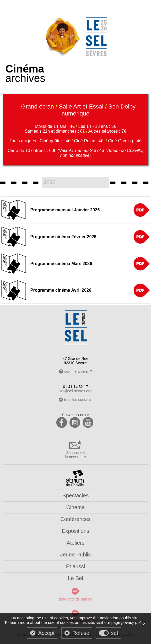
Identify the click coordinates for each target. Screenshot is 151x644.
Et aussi (75, 566)
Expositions (75, 531)
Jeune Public (75, 555)
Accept (46, 633)
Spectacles (76, 495)
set (115, 633)
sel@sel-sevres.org (75, 391)
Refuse (81, 633)
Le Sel (75, 578)
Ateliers (75, 543)
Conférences (75, 519)
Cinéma (75, 507)
